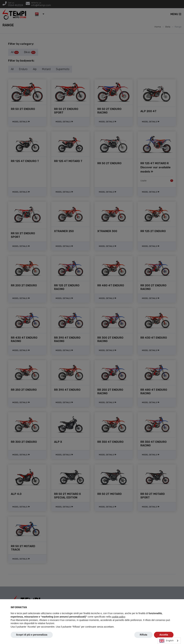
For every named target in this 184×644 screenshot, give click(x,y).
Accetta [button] (164, 635)
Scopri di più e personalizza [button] (32, 635)
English (166, 641)
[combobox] (169, 641)
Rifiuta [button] (143, 635)
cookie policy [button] (118, 617)
